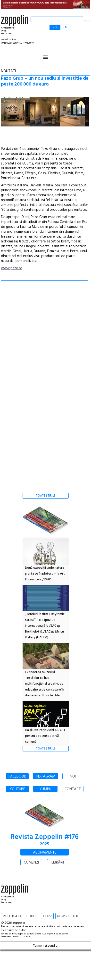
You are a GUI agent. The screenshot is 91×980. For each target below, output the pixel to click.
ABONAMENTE (45, 853)
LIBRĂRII (58, 863)
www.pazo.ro (12, 268)
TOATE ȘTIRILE (46, 496)
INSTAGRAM (45, 777)
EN (65, 27)
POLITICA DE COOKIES (20, 916)
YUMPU (45, 789)
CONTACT (73, 789)
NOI (73, 777)
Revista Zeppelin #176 (45, 837)
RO (55, 27)
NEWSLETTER (68, 916)
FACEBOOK (17, 777)
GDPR (47, 916)
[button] (87, 16)
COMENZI (31, 863)
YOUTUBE (17, 789)
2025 (45, 844)
